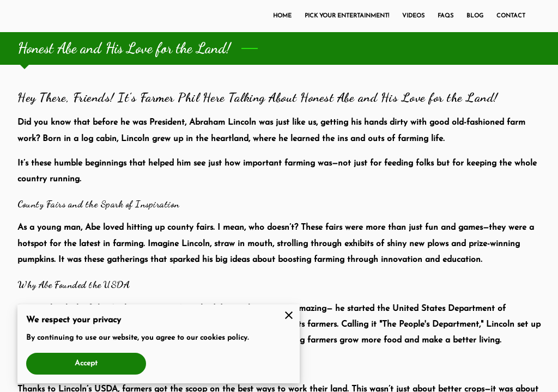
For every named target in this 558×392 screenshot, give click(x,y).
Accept (86, 363)
